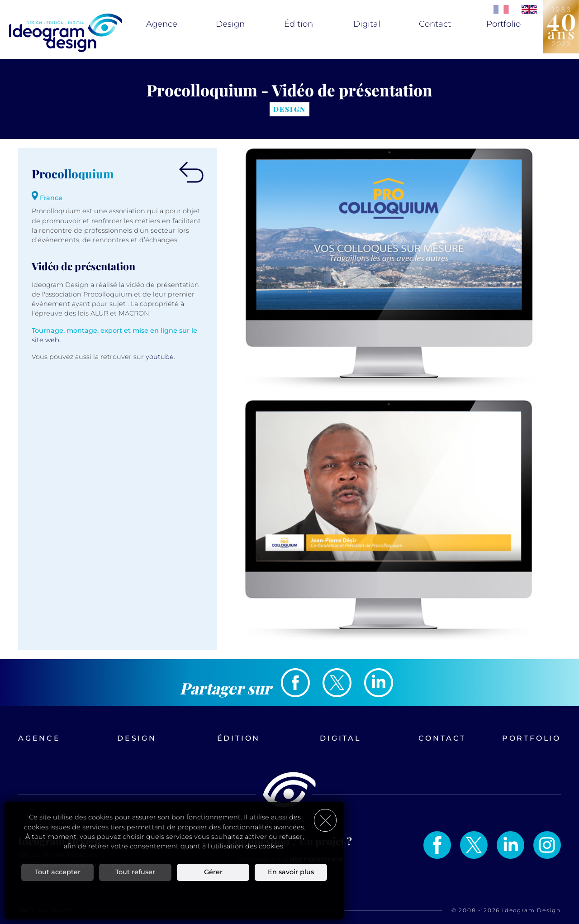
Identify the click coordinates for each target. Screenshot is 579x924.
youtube (160, 357)
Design (230, 24)
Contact (435, 24)
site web (45, 340)
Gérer (213, 872)
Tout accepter (58, 872)
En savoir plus (291, 872)
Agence (162, 24)
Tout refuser (135, 872)
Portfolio (503, 24)
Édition (299, 24)
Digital (367, 24)
